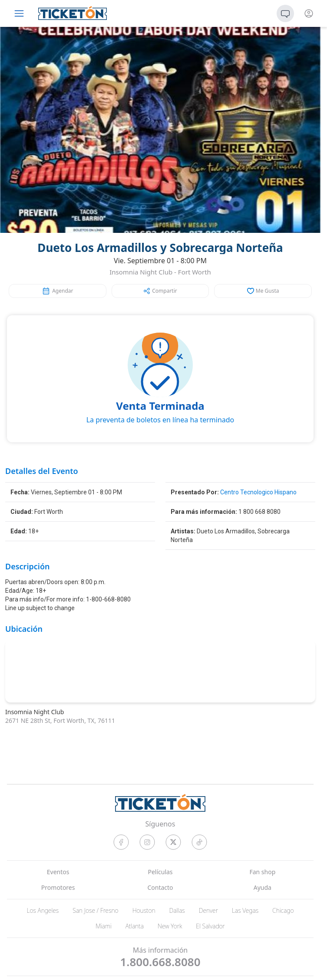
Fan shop (262, 872)
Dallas (177, 910)
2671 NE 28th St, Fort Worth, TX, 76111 (60, 720)
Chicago (283, 910)
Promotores (58, 887)
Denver (208, 910)
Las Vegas (245, 910)
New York (170, 926)
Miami (104, 926)
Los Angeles (43, 910)
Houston (144, 910)
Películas (160, 872)
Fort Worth (195, 272)
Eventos (58, 872)
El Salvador (210, 926)
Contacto (160, 887)
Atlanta (135, 926)
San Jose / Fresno (95, 910)
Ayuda (263, 887)
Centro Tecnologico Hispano (258, 492)
